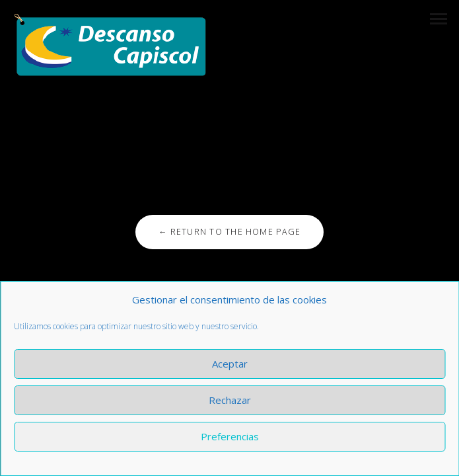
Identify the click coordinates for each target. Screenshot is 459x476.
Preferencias (230, 436)
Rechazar (230, 400)
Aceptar (230, 364)
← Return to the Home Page (229, 232)
